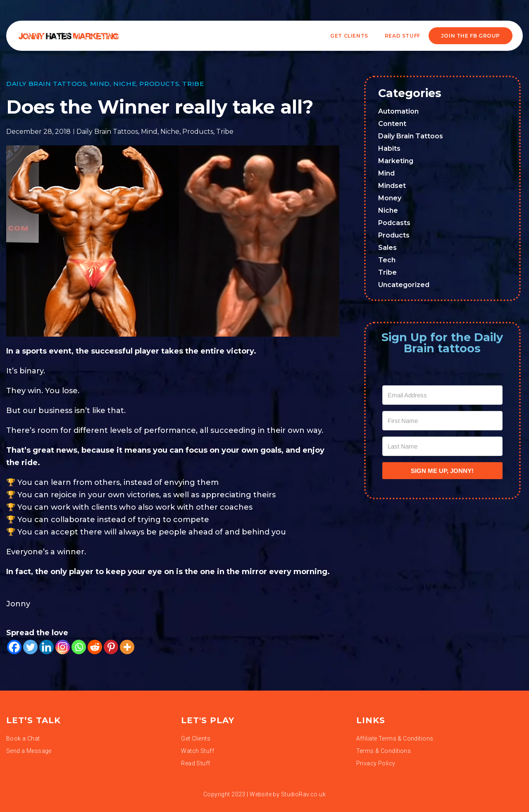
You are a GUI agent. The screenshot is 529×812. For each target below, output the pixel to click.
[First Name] (443, 421)
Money (390, 198)
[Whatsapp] (79, 647)
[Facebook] (14, 647)
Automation (398, 111)
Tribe (193, 84)
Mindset (392, 186)
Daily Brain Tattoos (46, 84)
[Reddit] (95, 647)
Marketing (396, 161)
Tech (387, 260)
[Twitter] (30, 647)
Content (392, 124)
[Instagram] (63, 647)
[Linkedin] (46, 647)
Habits (389, 148)
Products (159, 84)
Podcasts (394, 223)
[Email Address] (443, 395)
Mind (100, 84)
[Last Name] (443, 446)
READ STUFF (403, 36)
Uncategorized (404, 285)
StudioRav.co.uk (303, 794)
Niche (125, 84)
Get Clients (349, 36)
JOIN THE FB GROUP (471, 36)
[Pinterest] (111, 647)
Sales (387, 248)
